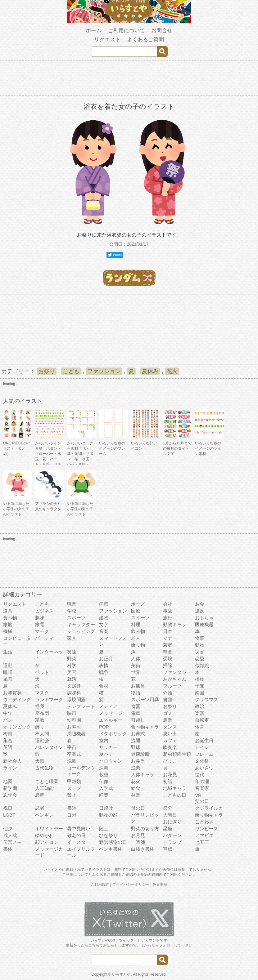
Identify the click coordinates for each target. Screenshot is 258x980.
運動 (8, 665)
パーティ (44, 638)
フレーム (204, 754)
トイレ (202, 747)
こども (71, 371)
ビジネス (44, 611)
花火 (172, 371)
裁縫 (104, 775)
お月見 (138, 835)
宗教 (40, 720)
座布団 (42, 713)
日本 (168, 631)
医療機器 (204, 624)
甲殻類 (74, 781)
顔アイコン (47, 842)
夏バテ (106, 754)
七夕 (8, 829)
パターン (172, 835)
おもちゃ (204, 618)
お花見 (170, 775)
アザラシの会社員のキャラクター (48, 509)
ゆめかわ (44, 835)
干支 (200, 686)
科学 (72, 665)
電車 (136, 713)
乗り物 (138, 645)
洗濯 (72, 761)
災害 (200, 652)
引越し (138, 720)
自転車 (202, 720)
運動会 (42, 740)
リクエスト (107, 40)
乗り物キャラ (209, 815)
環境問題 (76, 699)
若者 (168, 645)
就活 (72, 679)
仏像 (104, 781)
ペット (42, 672)
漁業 (136, 768)
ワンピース (207, 829)
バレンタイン (49, 747)
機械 (8, 631)
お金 (200, 604)
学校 (72, 611)
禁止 (72, 795)
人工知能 (44, 788)
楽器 (200, 713)
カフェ (170, 740)
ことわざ (204, 822)
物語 (136, 693)
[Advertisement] (129, 79)
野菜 (72, 659)
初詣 (168, 781)
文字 (104, 624)
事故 (168, 611)
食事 (200, 638)
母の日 (138, 808)
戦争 (104, 672)
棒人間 (42, 734)
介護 (168, 693)
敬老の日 (76, 835)
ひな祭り (108, 835)
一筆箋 (138, 842)
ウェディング (17, 699)
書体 (8, 849)
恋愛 (200, 659)
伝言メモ (12, 842)
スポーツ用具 (145, 699)
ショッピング (81, 631)
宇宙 (72, 747)
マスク (42, 693)
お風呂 (138, 686)
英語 (8, 747)
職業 (72, 604)
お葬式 (138, 734)
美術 (136, 665)
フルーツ (172, 686)
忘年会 (10, 795)
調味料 (74, 693)
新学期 (10, 788)
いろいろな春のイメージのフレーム (112, 448)
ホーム (94, 31)
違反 (200, 611)
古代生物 (44, 768)
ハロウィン (111, 761)
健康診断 (140, 754)
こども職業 (47, 781)
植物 (200, 679)
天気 (40, 761)
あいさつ (204, 768)
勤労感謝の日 (113, 842)
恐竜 (40, 795)
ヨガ (72, 815)
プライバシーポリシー (131, 884)
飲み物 (138, 631)
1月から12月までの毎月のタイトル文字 (177, 448)
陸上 (104, 829)
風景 (8, 679)
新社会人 (12, 761)
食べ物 (10, 618)
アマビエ (204, 835)
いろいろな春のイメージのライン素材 (208, 448)
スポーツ (76, 618)
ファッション (104, 371)
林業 (136, 795)
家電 (40, 624)
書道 (72, 808)
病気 (104, 604)
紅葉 (104, 795)
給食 (136, 788)
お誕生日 (204, 740)
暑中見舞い (79, 829)
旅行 (168, 618)
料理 (136, 624)
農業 (168, 720)
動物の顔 (108, 815)
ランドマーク (49, 699)
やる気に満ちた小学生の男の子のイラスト (80, 509)
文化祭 (202, 761)
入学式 (106, 788)
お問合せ (162, 31)
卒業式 (74, 754)
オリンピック (17, 727)
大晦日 (170, 815)
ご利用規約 (100, 884)
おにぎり (172, 822)
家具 (72, 638)
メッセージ (111, 713)
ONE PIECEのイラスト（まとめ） (17, 448)
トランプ (172, 842)
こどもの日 (175, 795)
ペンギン (44, 815)
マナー (170, 638)
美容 (72, 672)
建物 (104, 618)
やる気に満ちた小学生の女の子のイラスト (16, 509)
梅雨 (8, 734)
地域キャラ (175, 788)
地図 (8, 781)
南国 (200, 693)
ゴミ (168, 713)
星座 (168, 829)
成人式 (10, 835)
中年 (8, 713)
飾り (40, 727)
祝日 (8, 808)
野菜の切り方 (145, 829)
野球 (136, 747)
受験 (168, 659)
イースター (79, 842)
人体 (136, 659)
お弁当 (138, 761)
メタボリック (113, 734)
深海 (104, 768)
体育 (200, 727)
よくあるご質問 (145, 40)
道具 (8, 611)
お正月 (106, 659)
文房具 (74, 686)
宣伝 (168, 849)
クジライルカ (209, 808)
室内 (104, 740)
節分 (168, 808)
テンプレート (81, 706)
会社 (168, 604)
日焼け (106, 808)
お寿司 (74, 727)
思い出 (170, 734)
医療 (136, 611)
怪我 (40, 706)
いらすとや (121, 974)
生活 (8, 652)
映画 (72, 713)
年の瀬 (202, 781)
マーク (42, 631)
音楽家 (202, 788)
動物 (200, 645)
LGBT (9, 815)
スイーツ (140, 618)
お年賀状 (12, 693)
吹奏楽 (170, 747)
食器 (136, 706)
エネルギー (111, 720)
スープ (74, 788)
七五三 (202, 842)
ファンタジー (177, 672)
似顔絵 (202, 665)
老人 (136, 638)
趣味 (40, 618)
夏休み (150, 371)
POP (104, 727)
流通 (136, 740)
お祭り (47, 371)
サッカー (108, 747)
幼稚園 (74, 720)
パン (8, 720)
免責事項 (160, 884)
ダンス (170, 727)
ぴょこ (170, 761)
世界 (136, 672)
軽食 (168, 652)
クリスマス (207, 699)
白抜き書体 (143, 849)
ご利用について (127, 31)
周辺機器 (76, 734)
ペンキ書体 (111, 849)
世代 (200, 775)
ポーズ (138, 604)
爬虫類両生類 (177, 754)
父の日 (202, 801)
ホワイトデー (49, 829)
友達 (72, 652)
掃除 (168, 665)
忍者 (40, 808)
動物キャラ (175, 624)
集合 (8, 740)
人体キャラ (143, 775)
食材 (104, 686)
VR (198, 795)
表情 (104, 665)
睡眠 (8, 672)
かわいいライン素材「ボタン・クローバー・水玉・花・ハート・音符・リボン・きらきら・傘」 (48, 459)
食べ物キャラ (145, 727)
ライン (10, 768)
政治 (200, 706)
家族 (8, 624)
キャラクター (81, 624)
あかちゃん (175, 679)
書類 (168, 699)
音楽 (104, 631)
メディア (108, 706)
